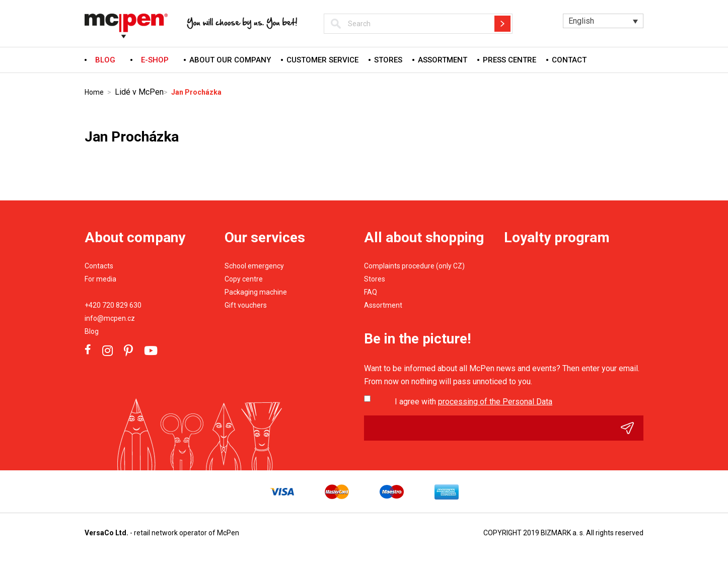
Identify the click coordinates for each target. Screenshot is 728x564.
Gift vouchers (246, 305)
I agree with (474, 402)
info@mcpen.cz (110, 318)
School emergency (254, 266)
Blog (92, 331)
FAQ (371, 292)
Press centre (509, 60)
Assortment (443, 60)
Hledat (502, 24)
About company (135, 237)
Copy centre (244, 279)
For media (100, 279)
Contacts (99, 266)
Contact (569, 60)
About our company (230, 60)
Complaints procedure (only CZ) (414, 266)
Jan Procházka (196, 92)
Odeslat (632, 428)
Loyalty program (557, 237)
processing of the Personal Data (495, 402)
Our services (265, 237)
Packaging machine (256, 292)
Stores (388, 60)
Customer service (322, 60)
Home (94, 92)
